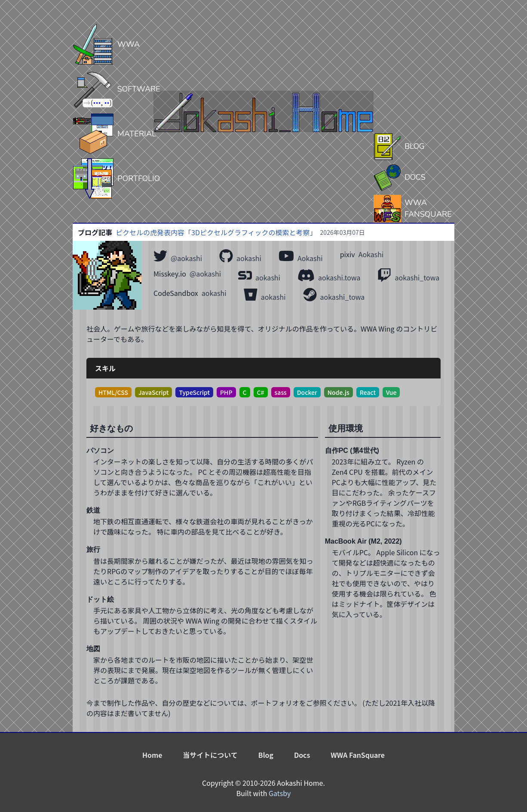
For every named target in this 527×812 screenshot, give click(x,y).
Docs (302, 755)
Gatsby (280, 793)
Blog (266, 755)
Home (152, 755)
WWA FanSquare (358, 755)
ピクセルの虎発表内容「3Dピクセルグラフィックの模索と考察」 (216, 232)
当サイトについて (210, 755)
